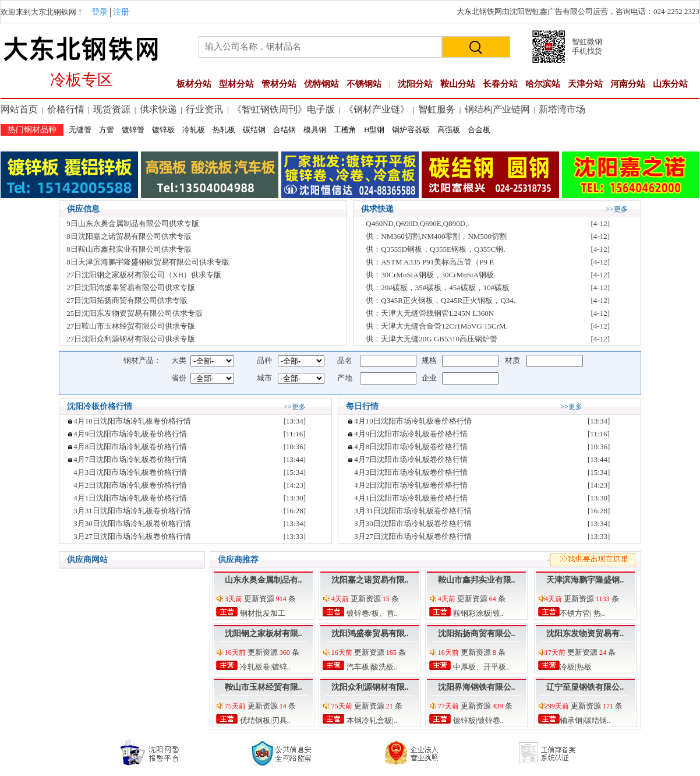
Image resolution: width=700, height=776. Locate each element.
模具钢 (315, 130)
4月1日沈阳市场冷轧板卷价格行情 (130, 498)
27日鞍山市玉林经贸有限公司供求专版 (131, 326)
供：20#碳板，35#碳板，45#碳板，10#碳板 (438, 288)
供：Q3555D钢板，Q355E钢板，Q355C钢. (435, 249)
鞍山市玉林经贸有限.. (264, 687)
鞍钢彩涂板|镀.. (478, 613)
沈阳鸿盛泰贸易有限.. (370, 634)
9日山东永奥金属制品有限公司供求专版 (133, 223)
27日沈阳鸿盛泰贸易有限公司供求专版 (131, 288)
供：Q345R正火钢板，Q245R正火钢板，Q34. (441, 300)
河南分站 (628, 84)
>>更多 (617, 209)
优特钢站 (321, 84)
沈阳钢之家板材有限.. (264, 634)
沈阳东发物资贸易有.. (585, 634)
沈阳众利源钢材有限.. (370, 687)
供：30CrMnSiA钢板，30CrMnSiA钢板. (431, 275)
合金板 (479, 130)
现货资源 (112, 109)
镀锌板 (163, 130)
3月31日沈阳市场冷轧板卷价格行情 (132, 511)
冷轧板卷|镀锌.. (264, 667)
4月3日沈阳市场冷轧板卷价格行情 (130, 472)
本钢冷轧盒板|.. (371, 720)
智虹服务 (437, 109)
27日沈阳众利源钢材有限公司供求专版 (131, 339)
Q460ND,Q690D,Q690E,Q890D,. (417, 223)
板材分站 (194, 84)
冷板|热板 (575, 667)
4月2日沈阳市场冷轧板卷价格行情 (130, 485)
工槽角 (345, 130)
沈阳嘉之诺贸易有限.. (370, 580)
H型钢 (374, 130)
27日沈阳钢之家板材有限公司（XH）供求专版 (144, 275)
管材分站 (279, 84)
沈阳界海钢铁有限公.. (477, 687)
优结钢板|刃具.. (264, 720)
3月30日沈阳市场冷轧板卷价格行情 (132, 523)
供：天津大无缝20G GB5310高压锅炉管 (432, 339)
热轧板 (224, 130)
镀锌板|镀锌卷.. (478, 720)
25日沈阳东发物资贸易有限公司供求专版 (135, 313)
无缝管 (80, 130)
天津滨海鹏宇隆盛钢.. (585, 580)
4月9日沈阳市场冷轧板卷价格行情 (130, 434)
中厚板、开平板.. (481, 667)
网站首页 (19, 109)
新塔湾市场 (562, 109)
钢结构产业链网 (497, 109)
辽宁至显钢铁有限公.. (585, 687)
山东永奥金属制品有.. (264, 580)
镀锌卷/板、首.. (371, 613)
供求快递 (158, 109)
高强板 (449, 130)
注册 (121, 12)
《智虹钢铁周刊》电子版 (284, 109)
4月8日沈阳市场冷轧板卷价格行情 (130, 447)
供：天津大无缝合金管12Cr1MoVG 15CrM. (436, 326)
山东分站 (670, 84)
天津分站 (585, 84)
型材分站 (236, 84)
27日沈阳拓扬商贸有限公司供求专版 (127, 300)
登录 (100, 12)
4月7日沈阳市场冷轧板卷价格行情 (130, 459)
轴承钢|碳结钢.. (584, 720)
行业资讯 (204, 109)
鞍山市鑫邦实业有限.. (477, 580)
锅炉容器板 (411, 130)
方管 (107, 130)
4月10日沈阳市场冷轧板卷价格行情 (132, 421)
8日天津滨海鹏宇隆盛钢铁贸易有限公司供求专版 (148, 262)
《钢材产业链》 (377, 109)
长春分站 (500, 84)
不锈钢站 (364, 84)
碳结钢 (254, 130)
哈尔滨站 (543, 84)
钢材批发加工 (262, 613)
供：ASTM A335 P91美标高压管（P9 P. (430, 262)
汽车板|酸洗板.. (371, 667)
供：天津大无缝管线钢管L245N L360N (430, 313)
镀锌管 (133, 130)
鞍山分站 (458, 84)
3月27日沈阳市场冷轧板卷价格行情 (132, 536)
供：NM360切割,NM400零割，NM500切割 (436, 236)
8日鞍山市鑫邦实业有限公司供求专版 (129, 249)
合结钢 (284, 130)
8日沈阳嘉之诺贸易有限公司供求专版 (129, 236)
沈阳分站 (415, 84)
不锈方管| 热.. (581, 613)
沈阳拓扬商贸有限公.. (477, 634)
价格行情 (66, 109)
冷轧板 (194, 130)
